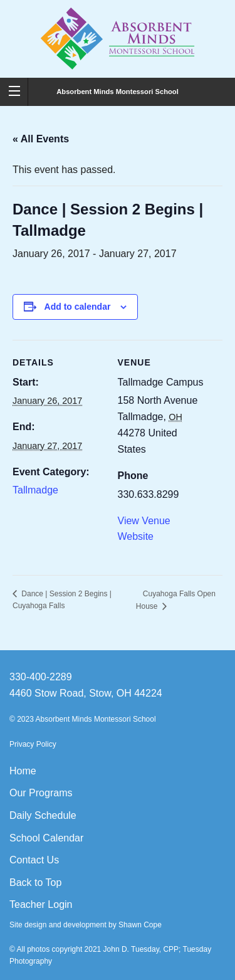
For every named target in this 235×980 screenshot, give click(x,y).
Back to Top (35, 883)
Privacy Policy (33, 744)
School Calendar (46, 838)
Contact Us (34, 860)
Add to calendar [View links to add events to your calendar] (78, 307)
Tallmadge (35, 490)
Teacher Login (41, 904)
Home (23, 771)
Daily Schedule (43, 815)
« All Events (41, 139)
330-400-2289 (41, 677)
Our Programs (41, 793)
